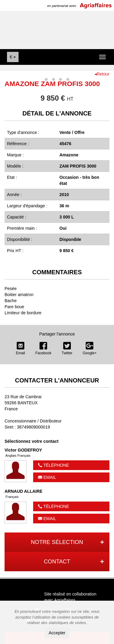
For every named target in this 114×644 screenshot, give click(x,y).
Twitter (67, 349)
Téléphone (54, 465)
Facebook (43, 349)
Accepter (57, 633)
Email (20, 349)
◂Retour (102, 74)
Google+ (90, 349)
